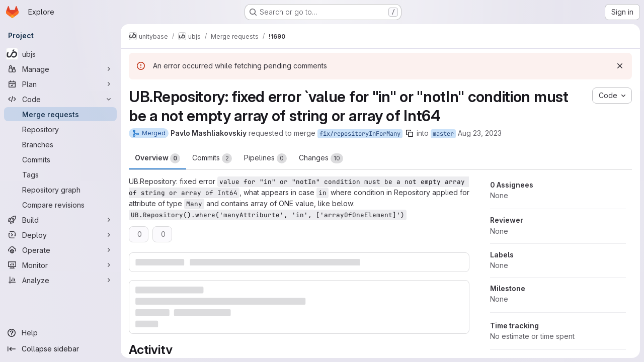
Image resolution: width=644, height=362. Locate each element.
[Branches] (60, 144)
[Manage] (60, 69)
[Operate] (60, 250)
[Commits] (60, 159)
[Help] (60, 333)
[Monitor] (60, 265)
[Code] (60, 99)
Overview (157, 158)
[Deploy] (60, 235)
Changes (321, 158)
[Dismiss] (620, 66)
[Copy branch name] (410, 133)
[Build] (60, 220)
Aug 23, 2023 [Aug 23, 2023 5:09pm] (480, 133)
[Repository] (60, 129)
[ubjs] (60, 54)
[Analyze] (60, 280)
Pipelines (265, 158)
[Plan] (60, 84)
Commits (212, 158)
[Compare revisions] (60, 205)
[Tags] (60, 174)
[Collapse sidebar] (60, 349)
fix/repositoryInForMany (360, 134)
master (443, 134)
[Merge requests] (60, 114)
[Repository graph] (60, 190)
